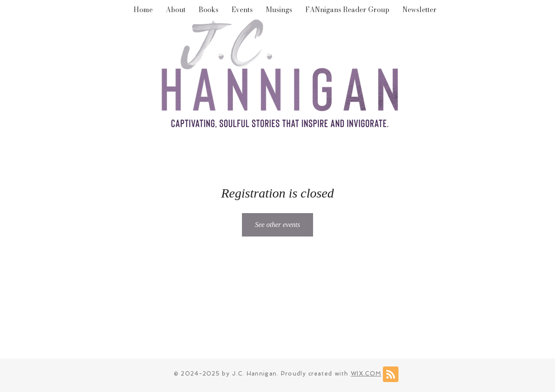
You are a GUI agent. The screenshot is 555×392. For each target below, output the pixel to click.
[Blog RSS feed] (391, 375)
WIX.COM (366, 374)
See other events (277, 225)
